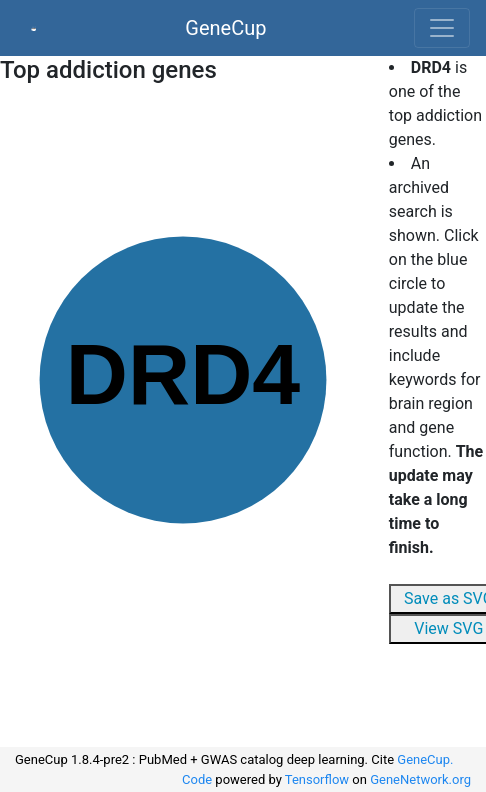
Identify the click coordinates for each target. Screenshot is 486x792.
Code (197, 779)
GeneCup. (425, 759)
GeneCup (225, 28)
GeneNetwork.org (420, 779)
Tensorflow (317, 779)
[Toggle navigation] (442, 28)
